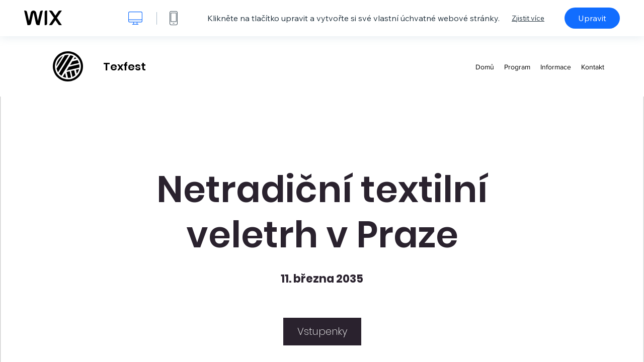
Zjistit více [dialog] (528, 18)
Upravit (592, 18)
